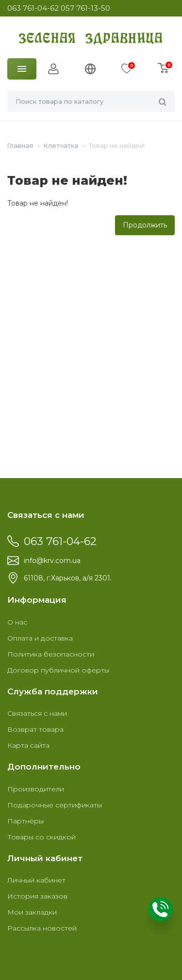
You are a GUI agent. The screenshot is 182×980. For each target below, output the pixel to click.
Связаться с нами (37, 713)
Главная (20, 145)
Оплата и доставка (40, 638)
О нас (17, 622)
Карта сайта (28, 745)
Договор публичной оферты (58, 670)
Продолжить (145, 225)
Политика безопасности (51, 654)
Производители (36, 789)
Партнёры (25, 821)
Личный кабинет (36, 880)
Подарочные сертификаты (55, 805)
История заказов (37, 896)
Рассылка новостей (42, 928)
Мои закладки (32, 912)
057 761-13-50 (85, 8)
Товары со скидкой (41, 837)
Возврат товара (35, 729)
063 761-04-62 (33, 8)
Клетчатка (61, 145)
